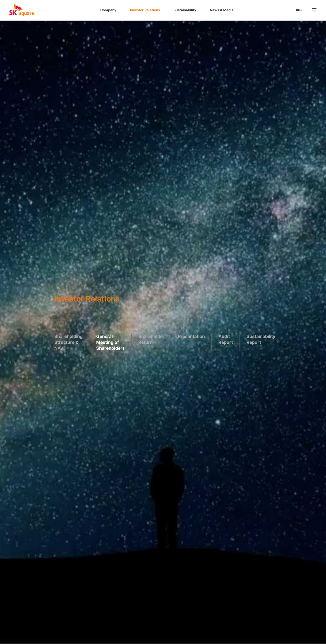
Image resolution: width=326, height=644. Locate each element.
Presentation (191, 336)
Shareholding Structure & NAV (68, 342)
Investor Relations (145, 10)
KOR (299, 10)
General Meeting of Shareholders (110, 342)
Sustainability (185, 10)
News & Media (222, 10)
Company (108, 10)
